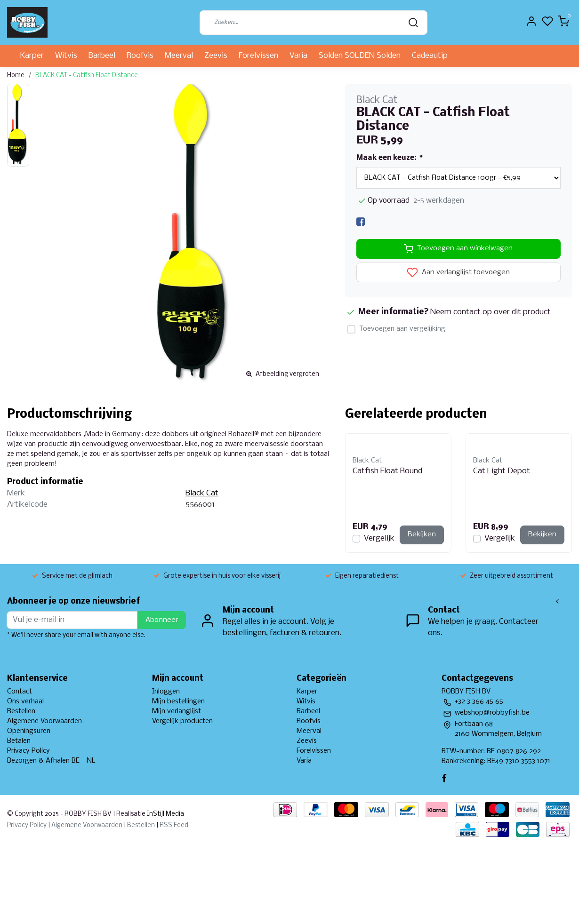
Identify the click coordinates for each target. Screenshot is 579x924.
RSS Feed (174, 825)
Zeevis (216, 56)
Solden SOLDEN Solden (360, 56)
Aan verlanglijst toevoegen (458, 272)
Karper (32, 56)
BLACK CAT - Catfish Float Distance (87, 76)
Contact (20, 692)
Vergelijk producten (182, 721)
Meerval (179, 56)
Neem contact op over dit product (491, 312)
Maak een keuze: (389, 158)
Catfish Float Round (387, 471)
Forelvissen (258, 56)
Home (16, 76)
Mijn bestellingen (178, 701)
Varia (298, 56)
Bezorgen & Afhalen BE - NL (51, 761)
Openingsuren (29, 731)
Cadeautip (430, 56)
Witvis (66, 56)
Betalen (19, 741)
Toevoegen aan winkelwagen (458, 249)
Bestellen (21, 711)
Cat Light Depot (502, 471)
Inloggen (166, 692)
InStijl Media (165, 814)
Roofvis (140, 56)
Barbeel (102, 56)
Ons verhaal (25, 701)
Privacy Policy (28, 751)
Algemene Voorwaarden (44, 721)
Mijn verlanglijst (177, 711)
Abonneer (162, 620)
